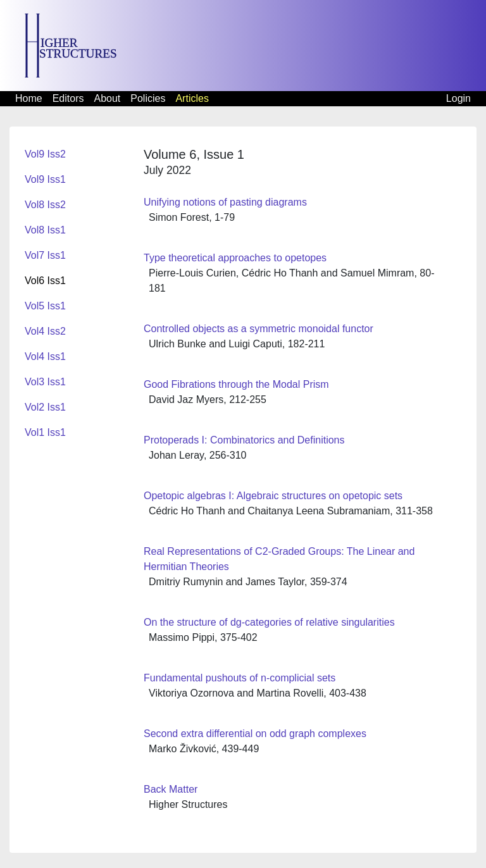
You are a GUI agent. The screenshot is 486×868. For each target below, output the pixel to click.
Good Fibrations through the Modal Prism (236, 384)
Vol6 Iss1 (45, 281)
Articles (192, 98)
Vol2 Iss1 (45, 407)
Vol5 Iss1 (45, 306)
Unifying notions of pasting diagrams (225, 202)
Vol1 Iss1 (45, 432)
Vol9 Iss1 (45, 179)
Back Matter (171, 789)
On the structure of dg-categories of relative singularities (269, 622)
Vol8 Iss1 (45, 230)
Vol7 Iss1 (45, 255)
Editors (68, 98)
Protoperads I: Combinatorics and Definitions (244, 440)
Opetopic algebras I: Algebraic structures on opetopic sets (273, 496)
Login (458, 98)
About (107, 98)
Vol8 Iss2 (45, 205)
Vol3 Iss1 (45, 382)
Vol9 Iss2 (45, 154)
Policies (148, 98)
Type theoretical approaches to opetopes (235, 258)
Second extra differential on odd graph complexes (255, 734)
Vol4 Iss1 (45, 356)
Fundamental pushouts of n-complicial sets (240, 678)
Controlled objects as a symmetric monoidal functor (259, 329)
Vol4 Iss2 (45, 331)
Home (29, 98)
